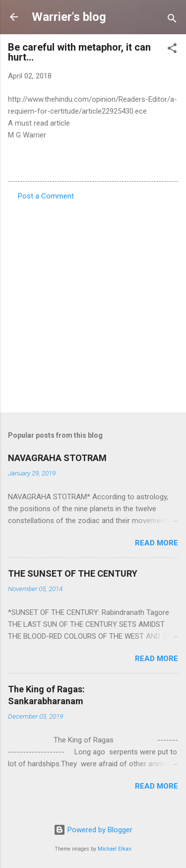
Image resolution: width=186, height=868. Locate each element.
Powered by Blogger (93, 830)
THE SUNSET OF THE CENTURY (73, 573)
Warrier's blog (69, 17)
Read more (156, 543)
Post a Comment (46, 196)
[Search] (172, 20)
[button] (172, 50)
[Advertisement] (93, 303)
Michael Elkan (115, 849)
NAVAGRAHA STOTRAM (57, 458)
